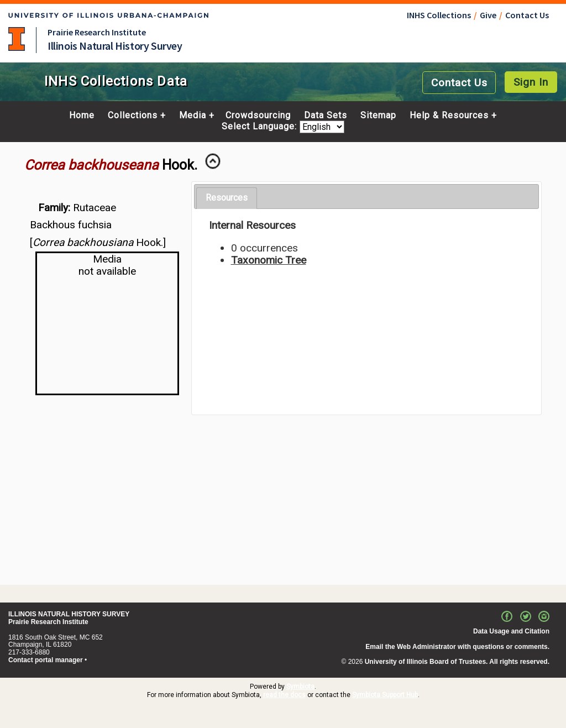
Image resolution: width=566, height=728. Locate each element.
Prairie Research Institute (97, 32)
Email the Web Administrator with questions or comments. (457, 647)
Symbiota (300, 687)
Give (488, 15)
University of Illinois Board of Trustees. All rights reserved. (457, 662)
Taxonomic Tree (269, 260)
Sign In (531, 82)
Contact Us (527, 15)
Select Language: (261, 127)
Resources (227, 198)
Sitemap (378, 116)
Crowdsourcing (258, 116)
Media (193, 116)
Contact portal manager (46, 660)
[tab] (227, 198)
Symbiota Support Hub (385, 695)
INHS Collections (439, 15)
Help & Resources (449, 116)
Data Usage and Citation (511, 631)
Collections (133, 116)
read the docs (284, 695)
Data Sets (326, 116)
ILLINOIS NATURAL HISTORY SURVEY (69, 614)
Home (82, 116)
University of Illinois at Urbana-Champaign (17, 39)
